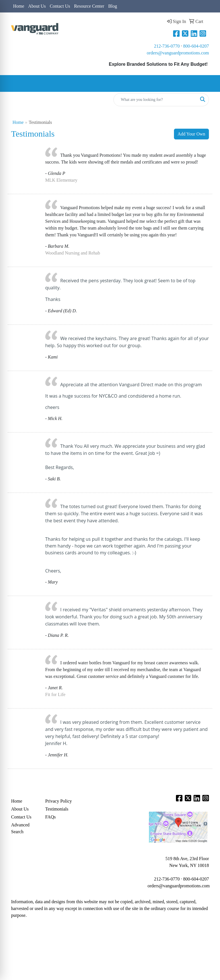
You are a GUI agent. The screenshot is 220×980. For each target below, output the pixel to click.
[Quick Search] (155, 100)
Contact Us (60, 6)
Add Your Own (191, 134)
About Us (37, 6)
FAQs (50, 817)
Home (19, 6)
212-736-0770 (167, 46)
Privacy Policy (59, 801)
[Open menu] (209, 84)
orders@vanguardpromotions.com (178, 53)
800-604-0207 (196, 46)
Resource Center (89, 6)
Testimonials (57, 809)
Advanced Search (20, 828)
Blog (113, 6)
